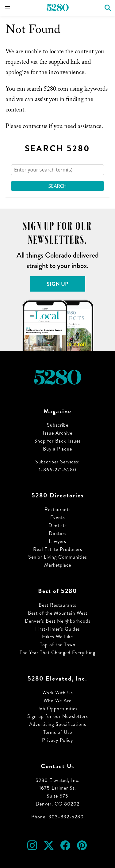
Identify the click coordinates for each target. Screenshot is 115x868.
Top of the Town (58, 645)
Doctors (58, 533)
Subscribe (58, 425)
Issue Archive (57, 433)
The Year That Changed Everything (57, 653)
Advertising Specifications (58, 724)
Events (58, 517)
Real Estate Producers (58, 549)
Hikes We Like (57, 637)
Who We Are (57, 701)
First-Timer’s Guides (58, 629)
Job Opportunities (58, 709)
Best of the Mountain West (58, 613)
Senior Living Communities (58, 557)
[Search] (57, 170)
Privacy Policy (57, 740)
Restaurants (58, 509)
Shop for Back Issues (58, 441)
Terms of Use (58, 732)
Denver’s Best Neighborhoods (58, 621)
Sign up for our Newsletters (58, 716)
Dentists (58, 525)
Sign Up (57, 284)
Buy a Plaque (57, 449)
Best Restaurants (57, 605)
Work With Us (58, 693)
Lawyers (57, 541)
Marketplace (58, 565)
